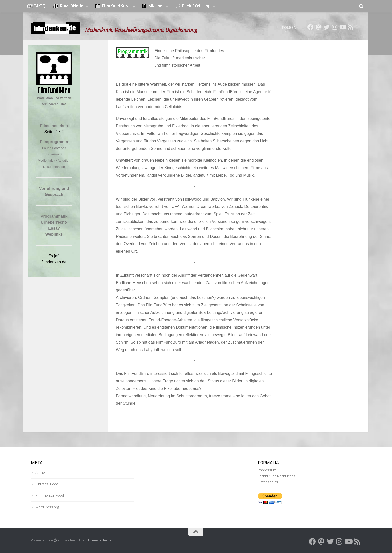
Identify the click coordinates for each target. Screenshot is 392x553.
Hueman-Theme (100, 540)
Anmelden (44, 472)
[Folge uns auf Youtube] (342, 27)
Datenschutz (268, 482)
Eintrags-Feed (47, 484)
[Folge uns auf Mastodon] (318, 27)
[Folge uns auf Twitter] (326, 27)
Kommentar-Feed (50, 495)
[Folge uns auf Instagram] (334, 27)
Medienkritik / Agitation (54, 161)
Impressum (267, 470)
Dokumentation (54, 167)
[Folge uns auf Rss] (350, 27)
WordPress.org (47, 507)
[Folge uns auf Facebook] (310, 27)
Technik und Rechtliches (277, 476)
